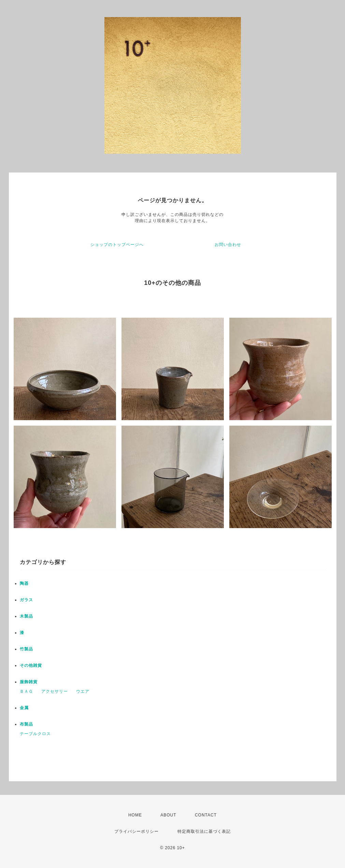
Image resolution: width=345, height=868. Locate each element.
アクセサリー (55, 691)
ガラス (26, 600)
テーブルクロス (35, 734)
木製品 (26, 616)
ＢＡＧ (26, 691)
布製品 (26, 724)
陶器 (24, 583)
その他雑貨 (31, 665)
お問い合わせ (228, 245)
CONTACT (206, 815)
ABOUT (168, 815)
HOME (135, 815)
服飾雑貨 (29, 682)
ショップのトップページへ (117, 245)
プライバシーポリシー (136, 831)
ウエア (83, 691)
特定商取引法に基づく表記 (204, 831)
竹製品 (26, 649)
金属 (24, 708)
